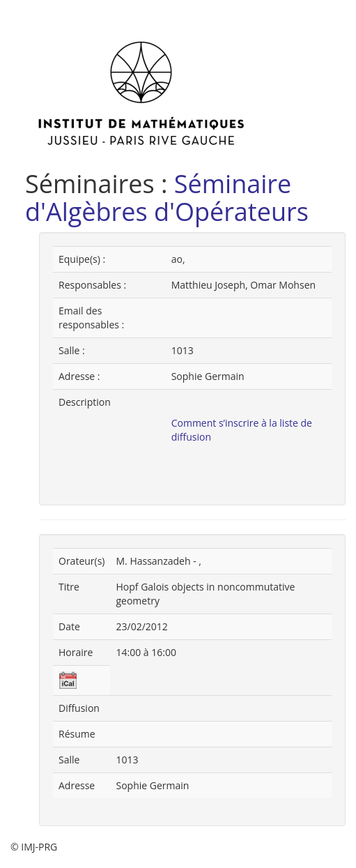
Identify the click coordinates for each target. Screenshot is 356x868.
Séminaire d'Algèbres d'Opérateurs (167, 198)
